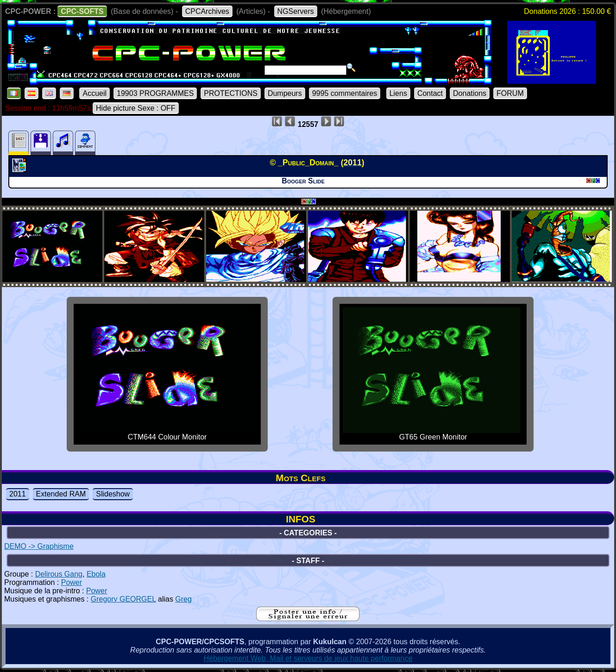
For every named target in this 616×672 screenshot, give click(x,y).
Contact (430, 93)
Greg (183, 599)
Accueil (94, 93)
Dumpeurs (285, 93)
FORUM (510, 93)
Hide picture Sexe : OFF (136, 108)
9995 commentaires (345, 93)
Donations (470, 93)
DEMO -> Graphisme (39, 546)
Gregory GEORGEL (123, 599)
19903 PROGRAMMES (155, 93)
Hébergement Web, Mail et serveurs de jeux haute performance (308, 658)
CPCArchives (207, 11)
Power (72, 582)
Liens (398, 93)
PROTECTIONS (231, 93)
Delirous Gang (59, 574)
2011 (18, 494)
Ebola (96, 574)
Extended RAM (61, 494)
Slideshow (113, 494)
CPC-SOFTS (82, 11)
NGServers (296, 11)
